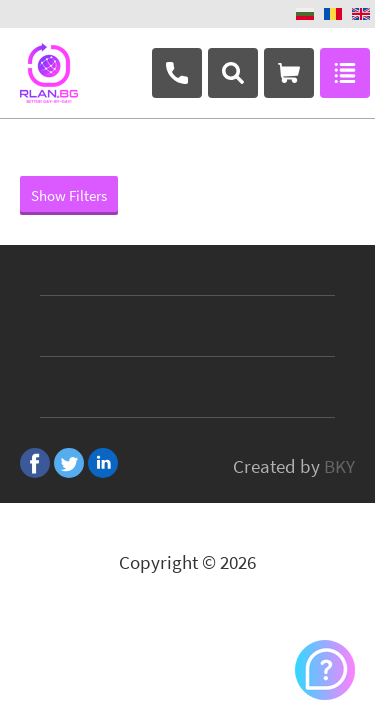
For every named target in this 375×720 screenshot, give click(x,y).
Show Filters (69, 195)
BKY (339, 466)
